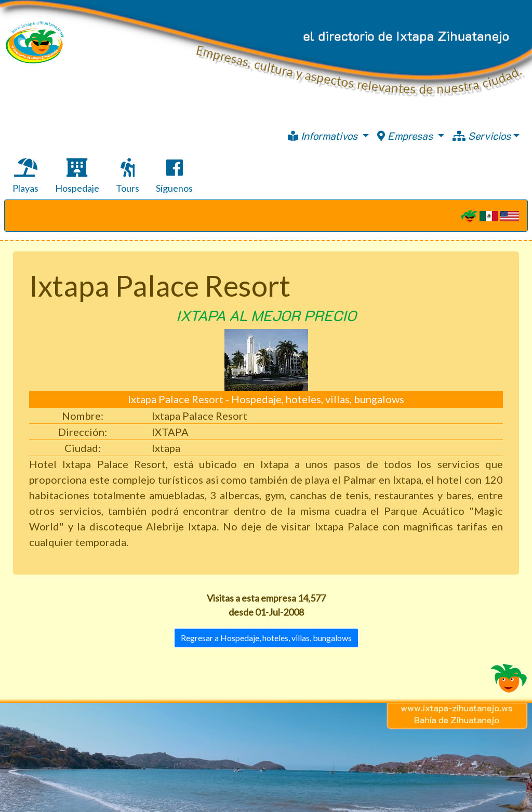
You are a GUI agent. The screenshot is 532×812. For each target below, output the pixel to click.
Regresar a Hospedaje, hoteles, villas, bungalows (266, 638)
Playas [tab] (25, 176)
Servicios (482, 136)
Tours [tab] (128, 176)
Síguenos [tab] (174, 176)
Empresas (406, 136)
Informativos (324, 136)
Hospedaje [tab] (77, 176)
